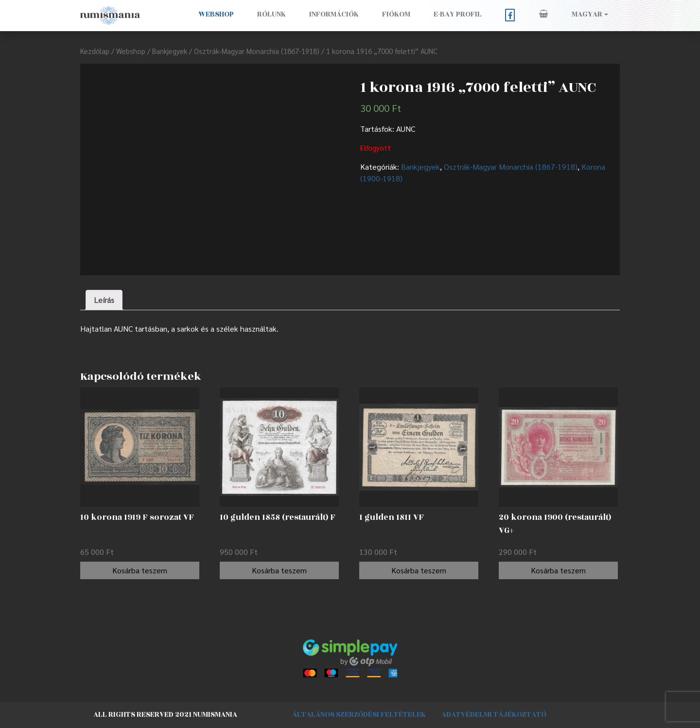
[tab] (104, 300)
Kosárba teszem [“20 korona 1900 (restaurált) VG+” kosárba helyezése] (558, 570)
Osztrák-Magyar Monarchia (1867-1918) (257, 51)
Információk (334, 14)
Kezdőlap (95, 51)
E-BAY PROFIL (458, 14)
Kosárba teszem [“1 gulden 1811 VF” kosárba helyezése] (419, 570)
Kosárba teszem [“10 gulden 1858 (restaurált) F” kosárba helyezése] (279, 570)
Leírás (104, 300)
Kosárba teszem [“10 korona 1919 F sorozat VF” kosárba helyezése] (140, 570)
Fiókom (396, 14)
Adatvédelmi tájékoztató (494, 715)
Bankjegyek (170, 51)
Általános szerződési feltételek (359, 715)
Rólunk (271, 14)
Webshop (216, 14)
